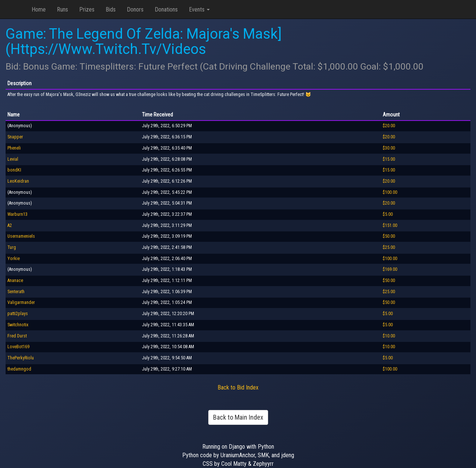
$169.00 (390, 269)
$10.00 (389, 336)
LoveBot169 (18, 347)
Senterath (16, 292)
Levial (13, 159)
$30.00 (389, 148)
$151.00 (390, 225)
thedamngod (19, 369)
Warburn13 (17, 214)
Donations (166, 9)
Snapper (15, 137)
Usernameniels (21, 236)
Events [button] (199, 9)
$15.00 (389, 159)
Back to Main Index (238, 417)
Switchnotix (18, 325)
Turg (12, 247)
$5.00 (388, 214)
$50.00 (389, 236)
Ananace (15, 281)
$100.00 (390, 192)
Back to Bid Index (238, 387)
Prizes (87, 9)
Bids (111, 9)
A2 (10, 225)
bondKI (14, 170)
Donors (135, 9)
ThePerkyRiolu (21, 358)
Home (39, 9)
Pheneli (14, 148)
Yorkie (14, 259)
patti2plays (18, 314)
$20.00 (389, 126)
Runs (62, 9)
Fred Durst (17, 336)
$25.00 (389, 247)
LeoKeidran (18, 181)
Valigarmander (21, 302)
